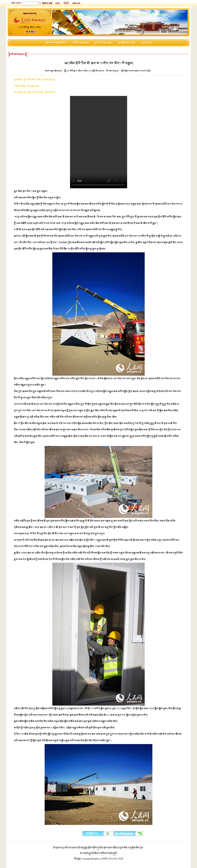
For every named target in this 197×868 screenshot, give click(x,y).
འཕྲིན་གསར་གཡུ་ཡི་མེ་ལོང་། (56, 43)
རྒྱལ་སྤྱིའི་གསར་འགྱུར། (127, 43)
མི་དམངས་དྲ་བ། (18, 54)
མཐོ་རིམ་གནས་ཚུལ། (81, 43)
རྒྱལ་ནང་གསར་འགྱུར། (104, 43)
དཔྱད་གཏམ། (147, 43)
